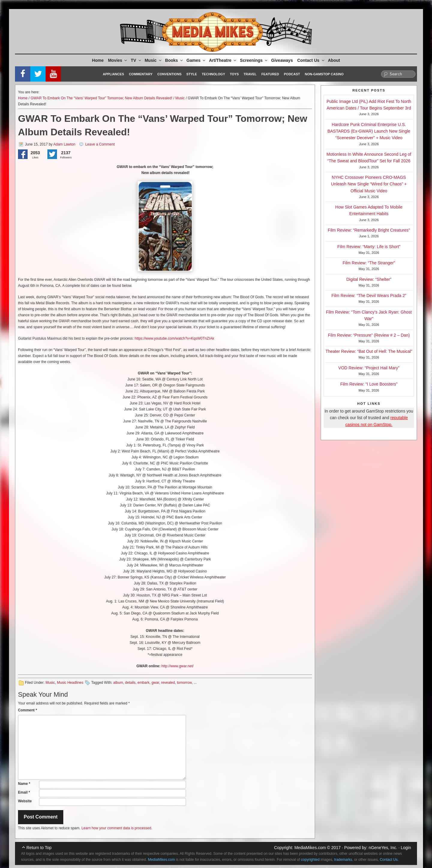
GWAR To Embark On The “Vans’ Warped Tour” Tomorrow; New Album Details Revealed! (101, 98)
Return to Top (39, 848)
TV (136, 60)
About (334, 60)
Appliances (114, 74)
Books (174, 60)
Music (153, 60)
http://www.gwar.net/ (177, 666)
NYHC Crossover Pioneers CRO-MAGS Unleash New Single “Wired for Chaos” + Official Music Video (369, 184)
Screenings (254, 60)
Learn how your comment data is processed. (117, 828)
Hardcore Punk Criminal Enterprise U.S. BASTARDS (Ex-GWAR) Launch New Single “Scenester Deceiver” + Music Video (369, 131)
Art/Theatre (223, 60)
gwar (155, 683)
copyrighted (310, 860)
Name (24, 784)
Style (192, 74)
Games (196, 60)
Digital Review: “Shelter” (369, 279)
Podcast (292, 74)
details (130, 683)
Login (406, 848)
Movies (118, 60)
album (118, 683)
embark (143, 683)
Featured (270, 74)
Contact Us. (389, 860)
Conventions (169, 74)
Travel (250, 74)
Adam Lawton (64, 144)
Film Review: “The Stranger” (369, 263)
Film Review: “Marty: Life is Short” (369, 247)
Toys (234, 74)
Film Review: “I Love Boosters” (369, 384)
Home (98, 60)
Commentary (141, 74)
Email (24, 792)
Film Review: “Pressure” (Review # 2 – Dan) (369, 335)
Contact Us (311, 60)
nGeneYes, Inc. (383, 848)
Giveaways (282, 60)
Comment (27, 710)
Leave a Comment (100, 144)
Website (25, 801)
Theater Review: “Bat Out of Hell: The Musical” (369, 351)
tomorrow (184, 683)
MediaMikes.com (310, 848)
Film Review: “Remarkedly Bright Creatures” (369, 230)
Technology (214, 74)
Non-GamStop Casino (324, 74)
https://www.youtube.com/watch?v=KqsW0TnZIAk (174, 338)
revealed (168, 683)
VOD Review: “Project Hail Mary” (369, 368)
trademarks (343, 860)
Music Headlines (70, 683)
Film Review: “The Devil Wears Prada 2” (369, 296)
